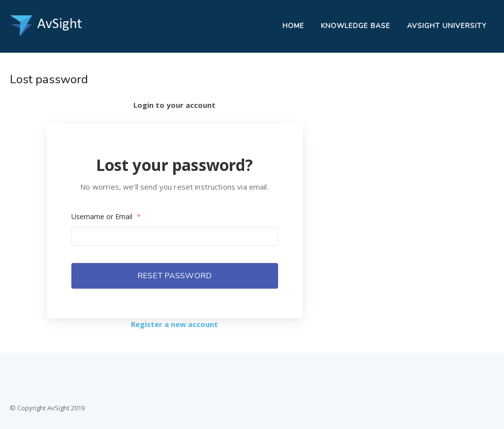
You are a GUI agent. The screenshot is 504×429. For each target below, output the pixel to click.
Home (293, 26)
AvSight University (447, 26)
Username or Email (106, 216)
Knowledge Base (356, 26)
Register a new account (174, 324)
